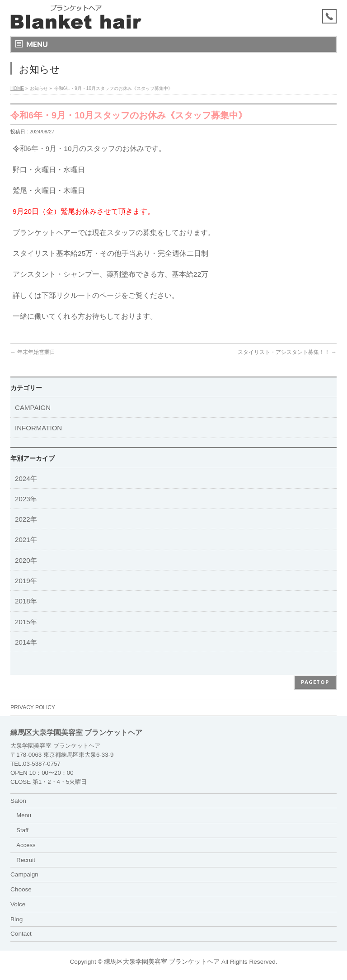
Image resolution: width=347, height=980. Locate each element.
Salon (18, 801)
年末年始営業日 (33, 352)
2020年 (26, 560)
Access (26, 845)
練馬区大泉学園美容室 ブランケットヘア (162, 962)
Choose (21, 889)
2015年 (26, 622)
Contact (21, 934)
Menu (24, 815)
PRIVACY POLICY (33, 707)
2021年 (26, 539)
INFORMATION (38, 428)
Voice (18, 904)
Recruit (26, 860)
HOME (17, 88)
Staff (22, 830)
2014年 (26, 642)
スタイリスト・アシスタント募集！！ (287, 352)
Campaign (24, 874)
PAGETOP (315, 682)
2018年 (26, 601)
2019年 (26, 581)
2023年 (26, 499)
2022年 (26, 519)
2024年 (26, 478)
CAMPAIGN (33, 408)
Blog (16, 919)
